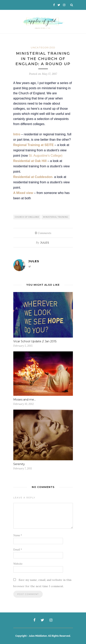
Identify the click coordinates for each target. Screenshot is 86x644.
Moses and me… (25, 400)
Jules (45, 242)
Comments (43, 233)
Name (18, 535)
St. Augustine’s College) (46, 156)
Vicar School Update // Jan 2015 (35, 341)
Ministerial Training (56, 217)
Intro (17, 134)
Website (18, 564)
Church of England (27, 217)
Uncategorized (43, 48)
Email (18, 550)
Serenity (19, 464)
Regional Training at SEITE (34, 145)
